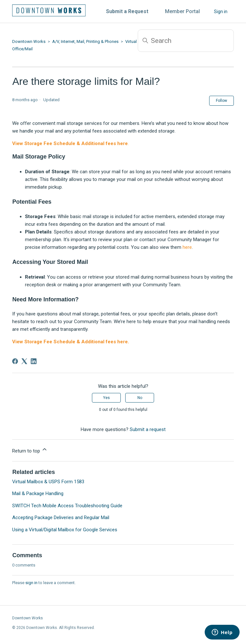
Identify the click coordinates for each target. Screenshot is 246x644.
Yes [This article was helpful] (107, 398)
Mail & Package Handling (38, 493)
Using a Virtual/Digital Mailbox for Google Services (65, 530)
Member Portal (182, 11)
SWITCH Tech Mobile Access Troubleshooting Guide (67, 506)
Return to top (30, 450)
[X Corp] (24, 361)
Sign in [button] (221, 12)
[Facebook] (15, 361)
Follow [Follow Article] (221, 101)
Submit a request (148, 429)
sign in (31, 583)
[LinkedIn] (34, 361)
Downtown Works (29, 41)
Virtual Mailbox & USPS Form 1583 (48, 482)
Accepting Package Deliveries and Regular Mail (61, 518)
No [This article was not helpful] (140, 398)
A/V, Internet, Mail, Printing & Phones (85, 41)
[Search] (186, 41)
